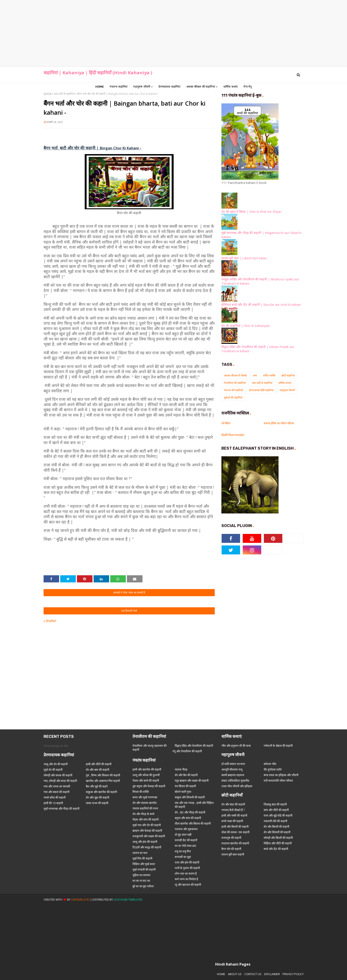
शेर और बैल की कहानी (186, 775)
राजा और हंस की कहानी (187, 862)
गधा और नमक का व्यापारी (57, 786)
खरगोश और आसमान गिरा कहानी (103, 781)
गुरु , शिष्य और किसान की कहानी (103, 775)
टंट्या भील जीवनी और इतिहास (237, 786)
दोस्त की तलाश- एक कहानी (235, 832)
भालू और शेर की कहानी (56, 764)
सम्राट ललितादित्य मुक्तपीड (235, 781)
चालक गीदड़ (181, 769)
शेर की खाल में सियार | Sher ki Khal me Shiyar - (252, 212)
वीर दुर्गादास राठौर (273, 769)
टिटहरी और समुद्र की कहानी (147, 847)
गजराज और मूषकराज (186, 829)
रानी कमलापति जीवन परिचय (278, 781)
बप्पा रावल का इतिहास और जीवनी (281, 775)
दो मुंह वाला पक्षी (183, 835)
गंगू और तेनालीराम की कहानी (187, 751)
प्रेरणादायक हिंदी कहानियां (261, 390)
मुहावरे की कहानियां (233, 397)
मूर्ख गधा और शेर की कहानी (147, 825)
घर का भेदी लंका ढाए (185, 846)
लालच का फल (140, 853)
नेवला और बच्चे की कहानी (146, 781)
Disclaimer (272, 974)
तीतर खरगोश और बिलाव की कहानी (193, 823)
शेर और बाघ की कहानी (97, 770)
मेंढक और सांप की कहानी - (146, 819)
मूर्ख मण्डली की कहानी (144, 869)
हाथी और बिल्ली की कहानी (235, 827)
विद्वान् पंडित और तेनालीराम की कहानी (194, 746)
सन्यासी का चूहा (183, 857)
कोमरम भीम (270, 764)
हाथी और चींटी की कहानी (99, 764)
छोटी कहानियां (288, 375)
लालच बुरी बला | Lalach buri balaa (244, 258)
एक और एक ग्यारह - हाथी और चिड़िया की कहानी (194, 805)
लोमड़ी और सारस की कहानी (58, 775)
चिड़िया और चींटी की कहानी (278, 843)
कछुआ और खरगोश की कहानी (101, 792)
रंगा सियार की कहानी (185, 786)
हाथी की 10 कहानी (53, 803)
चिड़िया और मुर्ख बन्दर (144, 864)
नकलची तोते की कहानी (275, 821)
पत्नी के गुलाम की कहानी (187, 868)
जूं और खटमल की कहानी (188, 885)
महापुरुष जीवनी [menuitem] (142, 87)
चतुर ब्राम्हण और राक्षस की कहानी (192, 781)
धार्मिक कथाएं (285, 383)
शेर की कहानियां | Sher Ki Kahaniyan (246, 326)
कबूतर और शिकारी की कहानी (190, 797)
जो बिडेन (226, 423)
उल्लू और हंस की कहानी (145, 842)
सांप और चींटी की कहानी (276, 810)
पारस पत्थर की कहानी (97, 803)
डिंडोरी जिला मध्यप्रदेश (233, 435)
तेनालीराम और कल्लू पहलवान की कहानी (149, 748)
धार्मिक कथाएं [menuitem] (231, 87)
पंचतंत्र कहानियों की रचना (145, 808)
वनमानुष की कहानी (231, 838)
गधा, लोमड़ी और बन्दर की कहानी (60, 781)
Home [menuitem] (100, 87)
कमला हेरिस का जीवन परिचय (279, 423)
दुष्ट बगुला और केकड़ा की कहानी (149, 786)
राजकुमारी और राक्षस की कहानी (149, 836)
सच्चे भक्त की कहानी (232, 821)
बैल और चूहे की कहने (97, 786)
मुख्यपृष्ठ (47, 94)
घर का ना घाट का (141, 881)
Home (221, 974)
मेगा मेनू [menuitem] (248, 87)
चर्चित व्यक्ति (269, 375)
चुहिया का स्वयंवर (141, 875)
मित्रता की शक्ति (141, 792)
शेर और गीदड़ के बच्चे (143, 814)
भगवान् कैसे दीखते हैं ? (233, 810)
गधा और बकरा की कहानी (56, 792)
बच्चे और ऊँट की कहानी (276, 849)
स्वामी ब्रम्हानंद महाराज (233, 775)
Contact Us (253, 974)
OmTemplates (80, 900)
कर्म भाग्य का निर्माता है (186, 879)
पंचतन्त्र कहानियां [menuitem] (118, 87)
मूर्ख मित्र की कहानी (142, 858)
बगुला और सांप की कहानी (188, 818)
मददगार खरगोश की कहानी (235, 843)
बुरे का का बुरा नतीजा (143, 886)
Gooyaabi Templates (128, 900)
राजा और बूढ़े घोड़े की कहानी (278, 815)
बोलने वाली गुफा (183, 792)
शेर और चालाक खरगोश (145, 803)
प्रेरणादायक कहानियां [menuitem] (169, 87)
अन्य (255, 375)
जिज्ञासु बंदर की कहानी (275, 804)
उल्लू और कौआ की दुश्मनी (146, 775)
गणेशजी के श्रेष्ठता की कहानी (278, 746)
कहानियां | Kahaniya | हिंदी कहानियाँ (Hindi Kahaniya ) (98, 73)
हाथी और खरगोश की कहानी (147, 769)
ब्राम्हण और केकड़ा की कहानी (147, 831)
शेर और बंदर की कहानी (233, 804)
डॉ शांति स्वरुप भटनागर (233, 764)
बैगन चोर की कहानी (231, 849)
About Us (235, 974)
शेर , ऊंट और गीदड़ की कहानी (190, 812)
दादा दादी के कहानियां (64, 94)
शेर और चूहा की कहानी (97, 797)
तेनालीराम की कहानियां (235, 383)
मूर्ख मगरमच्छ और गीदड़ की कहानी (61, 809)
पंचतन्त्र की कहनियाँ (233, 390)
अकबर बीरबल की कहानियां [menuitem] (201, 87)
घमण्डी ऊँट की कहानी (186, 840)
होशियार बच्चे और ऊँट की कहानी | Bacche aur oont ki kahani (261, 305)
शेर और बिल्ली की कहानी (276, 827)
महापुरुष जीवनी (287, 390)
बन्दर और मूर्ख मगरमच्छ (145, 797)
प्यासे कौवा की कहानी (55, 797)
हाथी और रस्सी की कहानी (234, 815)
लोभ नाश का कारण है (186, 873)
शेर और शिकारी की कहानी (277, 832)
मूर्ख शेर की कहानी (53, 770)
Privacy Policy (293, 974)
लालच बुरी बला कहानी (233, 854)
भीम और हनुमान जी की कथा (236, 746)
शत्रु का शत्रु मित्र (183, 851)
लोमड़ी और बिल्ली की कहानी (278, 838)
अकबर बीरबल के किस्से (235, 375)
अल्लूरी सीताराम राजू (232, 769)
